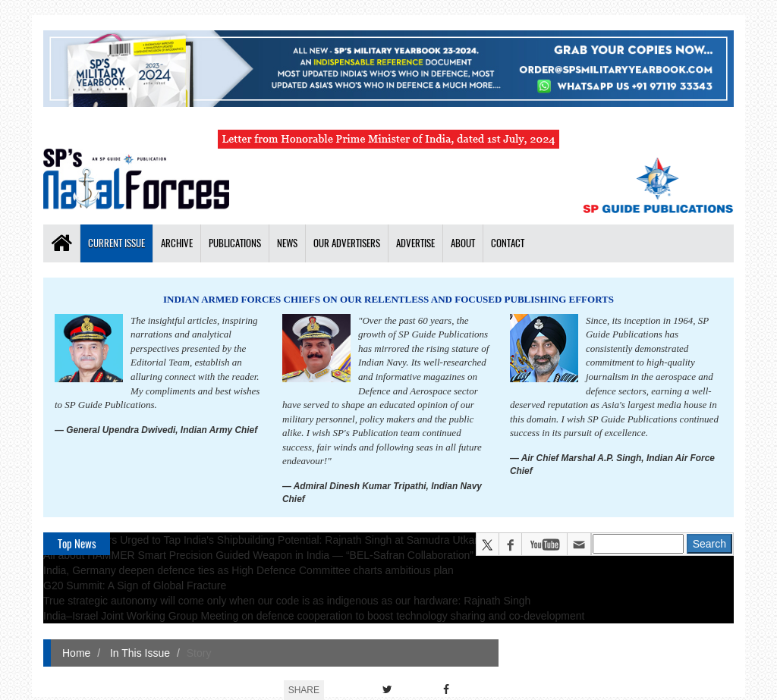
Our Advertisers (347, 243)
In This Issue (138, 653)
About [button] (463, 243)
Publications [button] (235, 243)
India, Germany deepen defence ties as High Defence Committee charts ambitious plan (249, 570)
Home (76, 653)
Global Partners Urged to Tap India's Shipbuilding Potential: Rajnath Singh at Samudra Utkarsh (266, 540)
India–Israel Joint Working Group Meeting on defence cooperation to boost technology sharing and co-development (314, 616)
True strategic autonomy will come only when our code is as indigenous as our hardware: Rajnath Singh (287, 601)
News (287, 243)
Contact (508, 243)
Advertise (415, 243)
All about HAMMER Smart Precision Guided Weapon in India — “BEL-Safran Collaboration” (258, 555)
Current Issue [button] (116, 243)
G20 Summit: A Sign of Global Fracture (135, 585)
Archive (177, 243)
